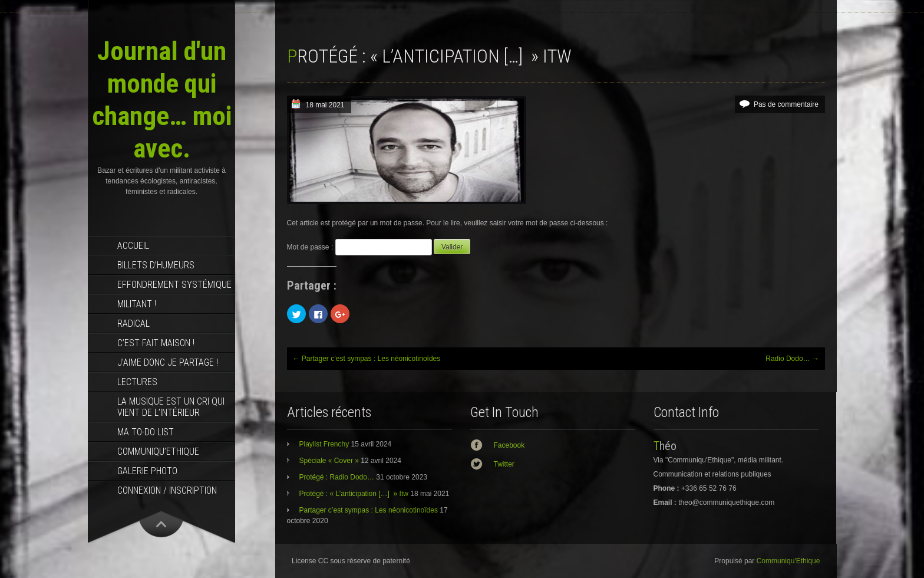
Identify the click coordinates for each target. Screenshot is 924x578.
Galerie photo (147, 471)
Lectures (137, 382)
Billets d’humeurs (156, 265)
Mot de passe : (359, 247)
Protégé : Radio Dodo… (337, 477)
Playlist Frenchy (324, 444)
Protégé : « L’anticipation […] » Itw (354, 494)
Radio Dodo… (792, 359)
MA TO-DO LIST (146, 432)
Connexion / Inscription (167, 490)
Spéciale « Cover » (329, 461)
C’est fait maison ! (156, 343)
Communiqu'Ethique (788, 561)
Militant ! (137, 304)
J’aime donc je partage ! (168, 362)
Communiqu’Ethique (158, 451)
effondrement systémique (174, 285)
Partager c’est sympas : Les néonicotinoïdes (367, 359)
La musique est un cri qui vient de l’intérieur (171, 407)
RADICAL (133, 324)
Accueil (133, 246)
